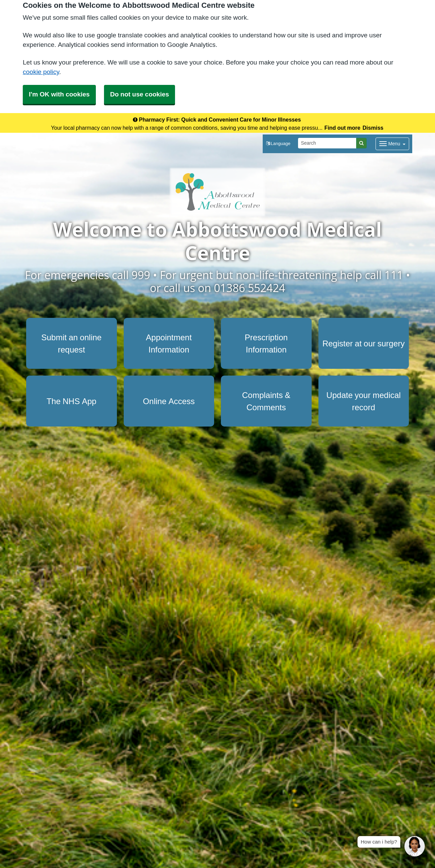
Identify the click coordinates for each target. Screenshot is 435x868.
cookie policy (41, 72)
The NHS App (72, 401)
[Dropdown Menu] (392, 144)
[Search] (327, 143)
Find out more (343, 128)
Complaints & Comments (266, 401)
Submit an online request (72, 343)
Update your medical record (363, 401)
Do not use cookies (140, 94)
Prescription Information (266, 343)
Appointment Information (169, 343)
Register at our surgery (364, 343)
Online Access (169, 401)
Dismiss (373, 128)
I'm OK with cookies (59, 94)
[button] (278, 144)
